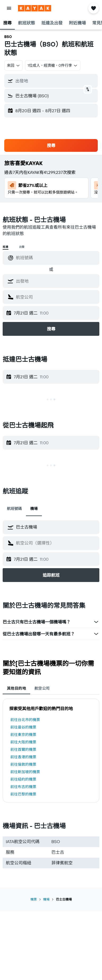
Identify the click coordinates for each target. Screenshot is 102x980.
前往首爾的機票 (23, 749)
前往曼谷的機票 (23, 727)
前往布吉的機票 (23, 787)
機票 (34, 899)
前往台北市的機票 (25, 720)
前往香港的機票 (23, 757)
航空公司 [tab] (42, 688)
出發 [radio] (22, 247)
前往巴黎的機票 (23, 794)
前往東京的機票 (23, 735)
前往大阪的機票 (23, 742)
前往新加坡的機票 (25, 772)
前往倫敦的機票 (23, 764)
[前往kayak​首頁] (35, 8)
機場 (46, 899)
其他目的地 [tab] (16, 688)
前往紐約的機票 (23, 779)
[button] (9, 8)
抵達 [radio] (6, 247)
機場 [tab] (34, 509)
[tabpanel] (51, 751)
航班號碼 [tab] (14, 509)
